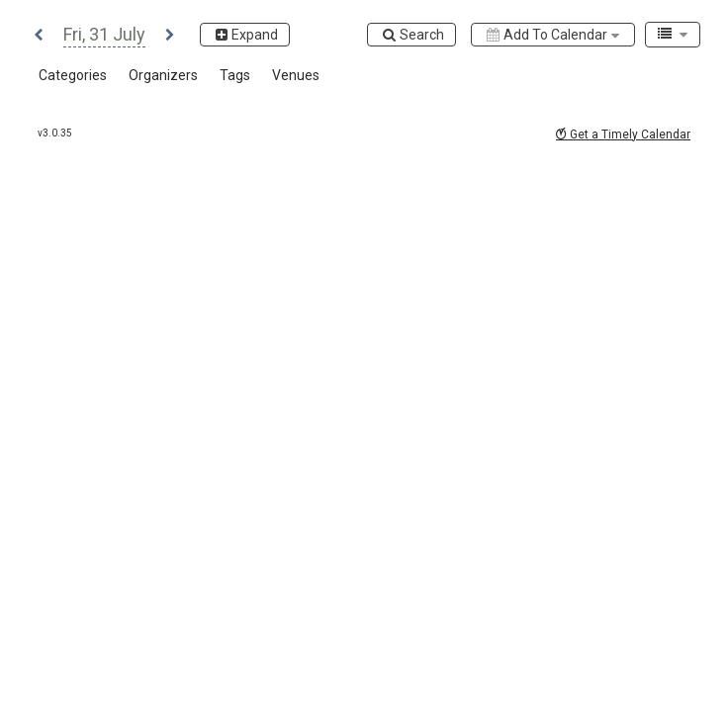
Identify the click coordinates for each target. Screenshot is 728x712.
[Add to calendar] (553, 35)
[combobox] (673, 35)
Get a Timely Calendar (623, 134)
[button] (39, 36)
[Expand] (245, 35)
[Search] (411, 35)
